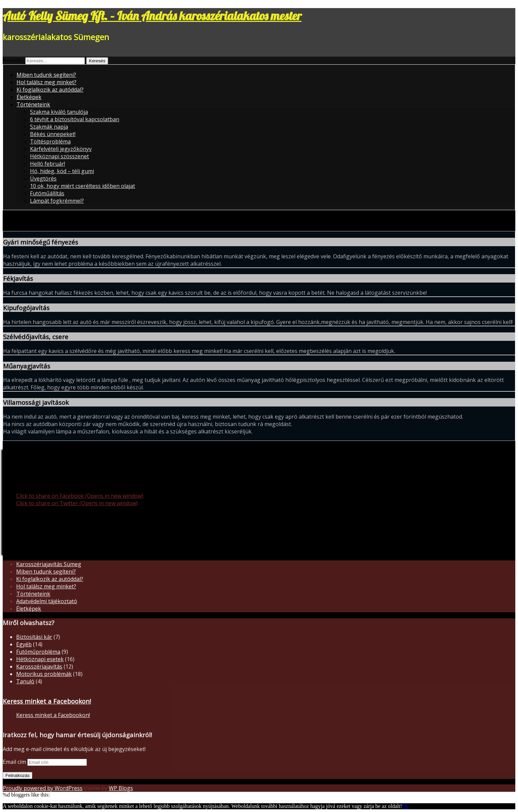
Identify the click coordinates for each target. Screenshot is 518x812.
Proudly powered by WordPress (43, 788)
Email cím (15, 762)
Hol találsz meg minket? (46, 82)
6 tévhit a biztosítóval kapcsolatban (75, 119)
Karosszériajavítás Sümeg (49, 564)
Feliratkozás (18, 775)
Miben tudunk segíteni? (46, 75)
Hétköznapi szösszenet (59, 156)
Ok (406, 806)
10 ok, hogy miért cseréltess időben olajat (83, 186)
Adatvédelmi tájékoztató (47, 601)
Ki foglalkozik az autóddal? (50, 90)
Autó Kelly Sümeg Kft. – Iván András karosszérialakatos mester (152, 16)
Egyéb (24, 644)
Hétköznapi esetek (40, 659)
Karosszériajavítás (39, 667)
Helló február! (47, 164)
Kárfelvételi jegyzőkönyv (61, 149)
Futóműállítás (47, 193)
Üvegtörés (43, 178)
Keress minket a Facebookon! (47, 701)
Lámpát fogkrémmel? (57, 201)
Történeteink (33, 104)
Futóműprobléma (38, 652)
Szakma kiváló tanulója (59, 112)
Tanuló (25, 681)
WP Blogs (121, 788)
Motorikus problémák (44, 674)
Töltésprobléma (50, 141)
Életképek (29, 97)
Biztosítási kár (34, 637)
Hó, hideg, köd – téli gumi (62, 171)
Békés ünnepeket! (53, 134)
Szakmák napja (49, 127)
